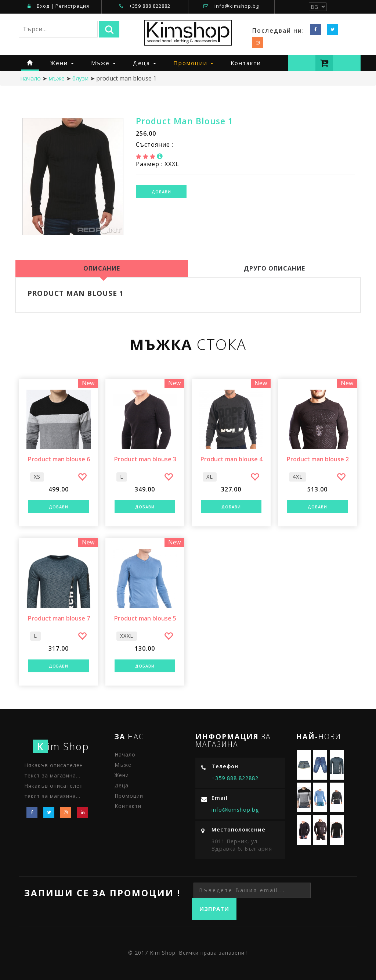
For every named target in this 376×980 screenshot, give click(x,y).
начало (30, 78)
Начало (125, 754)
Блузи (80, 78)
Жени (122, 775)
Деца (122, 785)
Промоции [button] (193, 63)
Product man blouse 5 (145, 619)
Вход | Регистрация (58, 6)
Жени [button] (62, 63)
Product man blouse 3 (145, 459)
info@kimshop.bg (237, 6)
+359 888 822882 (150, 6)
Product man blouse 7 (59, 619)
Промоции (129, 796)
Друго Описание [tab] (274, 268)
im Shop (61, 746)
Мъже (57, 78)
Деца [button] (144, 63)
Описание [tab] (102, 268)
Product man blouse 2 (318, 459)
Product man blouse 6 (59, 459)
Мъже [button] (103, 63)
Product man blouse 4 (231, 459)
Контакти (246, 63)
